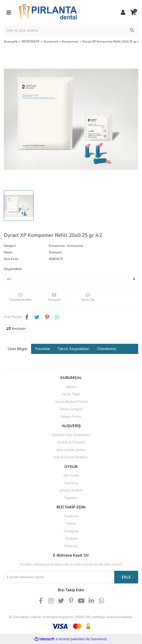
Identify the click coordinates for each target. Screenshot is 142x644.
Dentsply (55, 252)
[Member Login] (123, 13)
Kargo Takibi (71, 394)
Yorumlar (42, 349)
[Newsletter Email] (59, 577)
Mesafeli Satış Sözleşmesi (71, 435)
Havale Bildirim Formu (71, 402)
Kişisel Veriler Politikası (71, 457)
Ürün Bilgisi (17, 349)
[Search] (71, 30)
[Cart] (133, 13)
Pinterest (71, 546)
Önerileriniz (107, 349)
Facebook (71, 516)
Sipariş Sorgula (71, 409)
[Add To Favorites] (20, 299)
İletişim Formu (71, 417)
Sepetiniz (71, 498)
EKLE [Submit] (126, 577)
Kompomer (57, 246)
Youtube (71, 539)
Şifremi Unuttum (71, 490)
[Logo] (48, 12)
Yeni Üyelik (71, 476)
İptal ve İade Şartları (71, 450)
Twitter (71, 524)
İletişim (71, 387)
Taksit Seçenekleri (74, 349)
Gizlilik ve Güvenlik (71, 442)
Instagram (71, 531)
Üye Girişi (71, 483)
